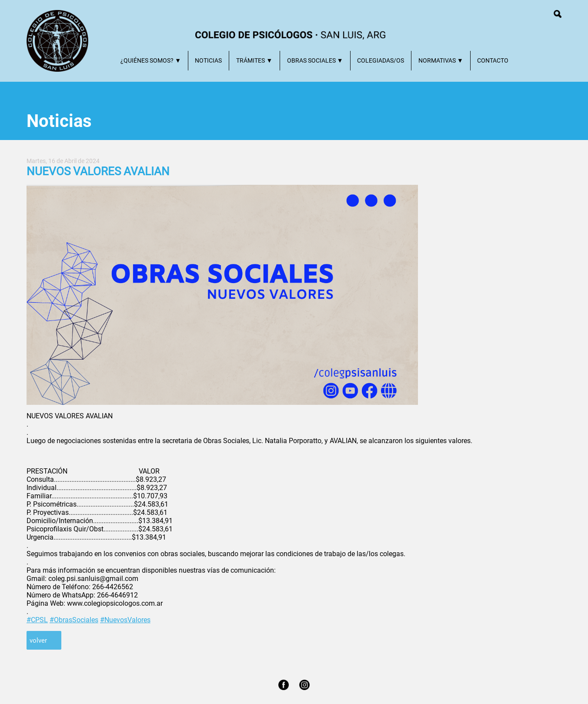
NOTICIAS (208, 61)
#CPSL (37, 620)
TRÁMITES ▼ (254, 61)
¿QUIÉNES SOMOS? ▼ (151, 61)
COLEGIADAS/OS (381, 61)
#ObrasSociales (74, 620)
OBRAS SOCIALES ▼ (315, 61)
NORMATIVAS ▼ (441, 61)
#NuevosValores (125, 620)
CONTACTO (493, 61)
